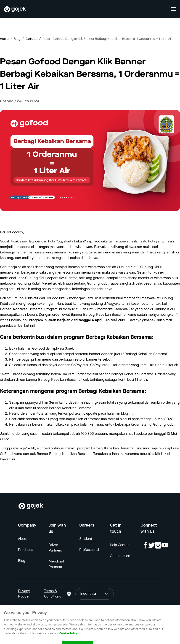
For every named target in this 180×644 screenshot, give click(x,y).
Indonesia (94, 594)
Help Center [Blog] (119, 545)
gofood (32, 39)
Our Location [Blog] (120, 556)
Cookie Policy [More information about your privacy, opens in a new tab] (69, 635)
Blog (17, 39)
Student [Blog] (86, 539)
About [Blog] (23, 539)
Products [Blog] (25, 550)
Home (4, 39)
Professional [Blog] (89, 550)
